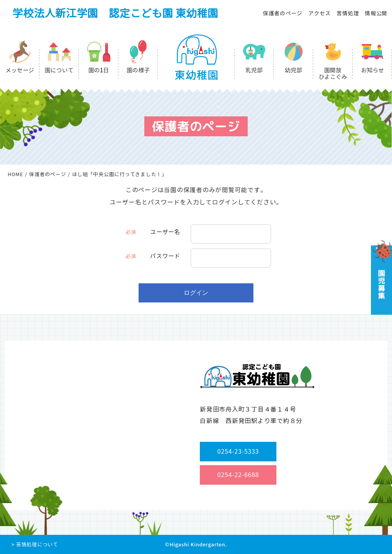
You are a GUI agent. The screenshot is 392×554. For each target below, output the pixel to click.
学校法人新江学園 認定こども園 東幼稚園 (115, 13)
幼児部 (293, 70)
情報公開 (376, 13)
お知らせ (372, 70)
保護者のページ (283, 13)
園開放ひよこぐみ (333, 74)
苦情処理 (348, 13)
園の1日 (99, 70)
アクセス (319, 13)
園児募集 (381, 277)
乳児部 (254, 70)
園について (59, 70)
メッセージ (20, 70)
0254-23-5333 (238, 451)
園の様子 (138, 70)
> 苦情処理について (35, 544)
